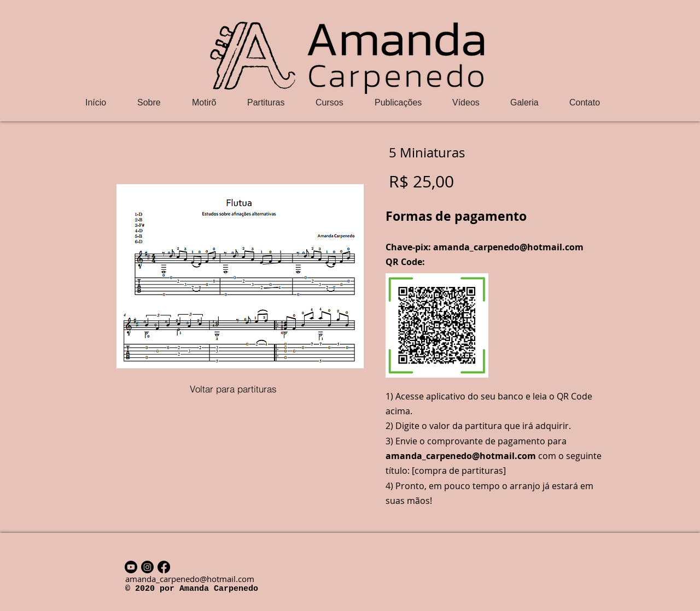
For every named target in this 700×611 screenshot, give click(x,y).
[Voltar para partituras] (233, 389)
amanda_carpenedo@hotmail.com (508, 247)
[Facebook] (164, 567)
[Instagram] (147, 567)
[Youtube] (131, 567)
